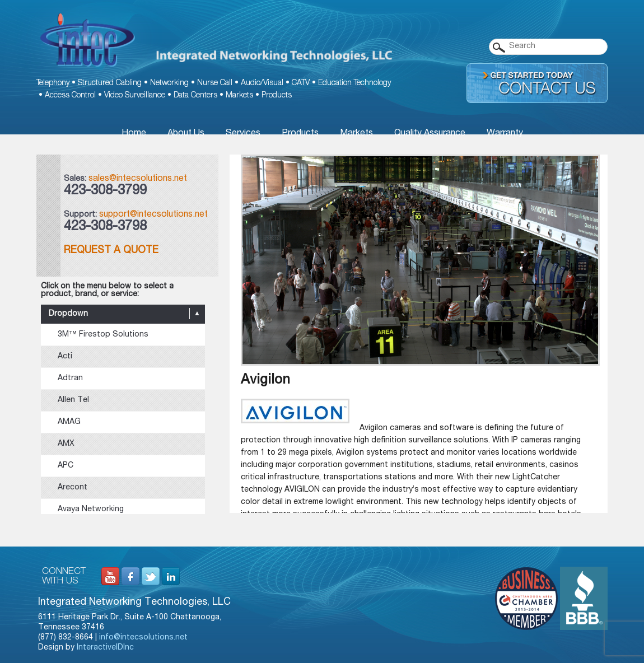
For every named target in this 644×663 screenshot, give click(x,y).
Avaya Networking (91, 510)
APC (66, 466)
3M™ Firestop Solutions (103, 335)
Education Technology (354, 83)
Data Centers (195, 96)
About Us (186, 134)
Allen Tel (73, 400)
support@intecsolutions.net (153, 215)
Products (277, 96)
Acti (65, 357)
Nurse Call (215, 83)
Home (134, 134)
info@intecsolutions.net (143, 638)
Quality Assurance (430, 134)
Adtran (70, 379)
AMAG (69, 422)
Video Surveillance (135, 96)
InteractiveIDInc (105, 648)
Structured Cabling (110, 83)
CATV (301, 83)
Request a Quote (111, 251)
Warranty (505, 134)
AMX (66, 444)
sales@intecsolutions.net (138, 179)
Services (243, 134)
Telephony (53, 83)
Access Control (70, 96)
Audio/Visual (262, 83)
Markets (239, 96)
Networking (169, 83)
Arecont (73, 488)
